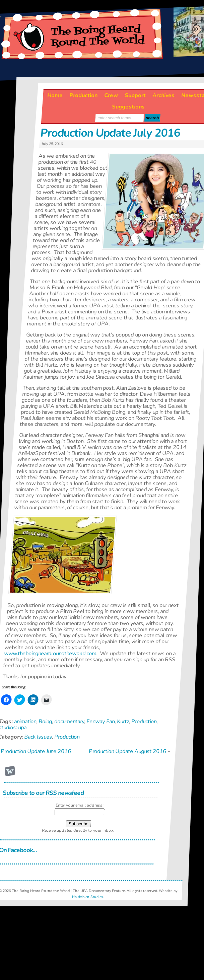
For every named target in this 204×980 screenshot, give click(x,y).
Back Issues (38, 737)
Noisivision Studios (88, 897)
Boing (46, 722)
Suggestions (129, 107)
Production (84, 95)
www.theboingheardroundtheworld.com (50, 654)
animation (25, 722)
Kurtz (123, 722)
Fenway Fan (101, 722)
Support (135, 95)
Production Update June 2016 (36, 751)
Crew (111, 95)
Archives (164, 95)
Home (55, 95)
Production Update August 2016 (127, 751)
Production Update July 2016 (110, 133)
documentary (70, 722)
